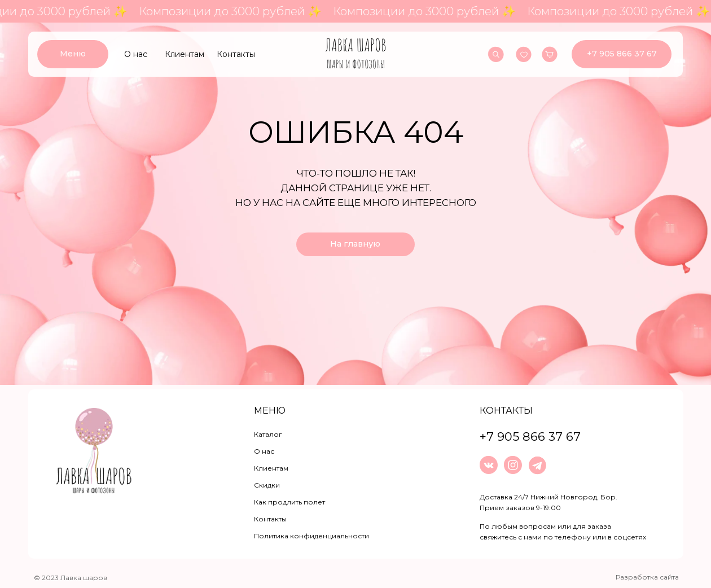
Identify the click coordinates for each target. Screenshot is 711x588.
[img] (356, 54)
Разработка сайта (647, 577)
